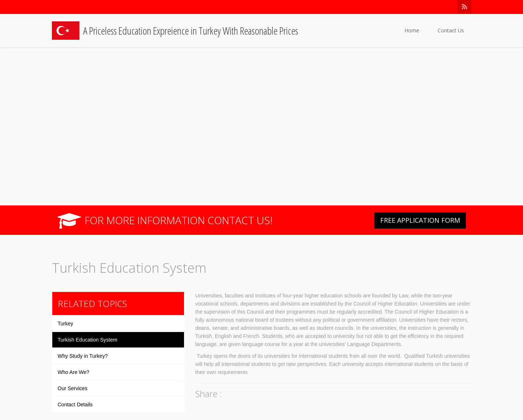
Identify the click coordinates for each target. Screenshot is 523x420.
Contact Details (75, 405)
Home (412, 30)
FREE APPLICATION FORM (420, 220)
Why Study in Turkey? (83, 356)
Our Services (73, 388)
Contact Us (451, 30)
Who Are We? (74, 372)
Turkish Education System (88, 340)
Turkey (66, 324)
